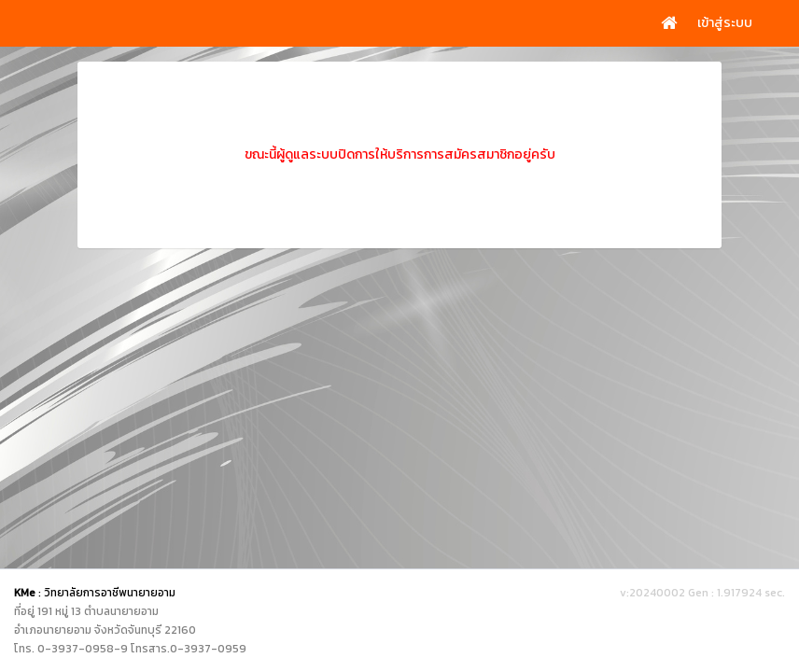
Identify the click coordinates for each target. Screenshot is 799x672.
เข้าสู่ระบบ (725, 23)
